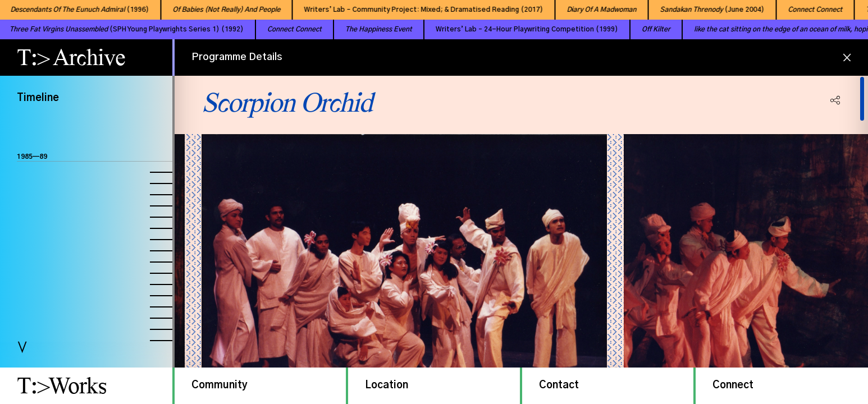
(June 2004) (705, 10)
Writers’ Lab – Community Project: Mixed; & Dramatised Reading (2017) (416, 10)
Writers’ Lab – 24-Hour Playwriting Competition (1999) (512, 29)
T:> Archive (71, 57)
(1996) (72, 10)
